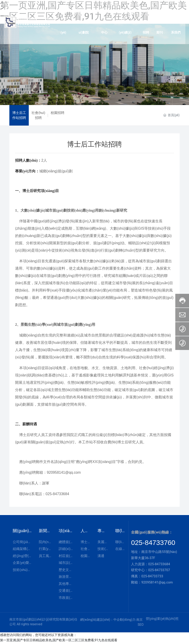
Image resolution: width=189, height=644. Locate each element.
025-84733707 (159, 571)
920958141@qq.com (157, 583)
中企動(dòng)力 (125, 620)
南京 (139, 620)
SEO (141, 626)
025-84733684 (159, 565)
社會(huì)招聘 (38, 116)
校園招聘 (58, 113)
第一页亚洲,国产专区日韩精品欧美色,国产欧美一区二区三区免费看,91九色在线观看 (59, 641)
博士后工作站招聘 (19, 116)
